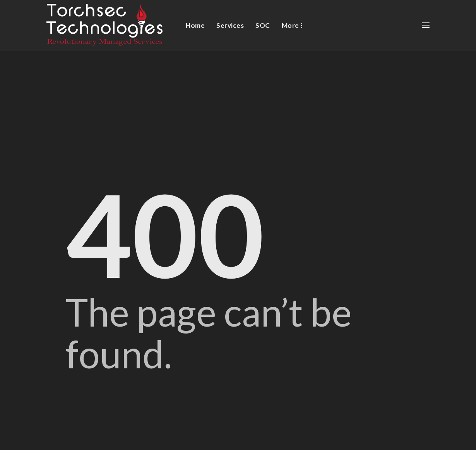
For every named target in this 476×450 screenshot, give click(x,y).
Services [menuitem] (230, 25)
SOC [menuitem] (263, 25)
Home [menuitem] (195, 25)
